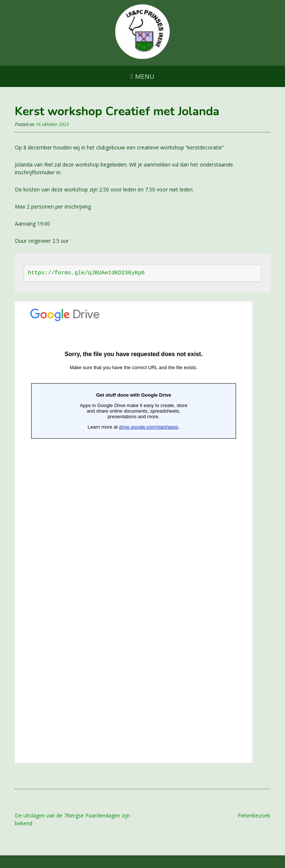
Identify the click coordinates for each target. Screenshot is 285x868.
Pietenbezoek (254, 815)
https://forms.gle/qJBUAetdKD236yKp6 (86, 273)
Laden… (134, 532)
